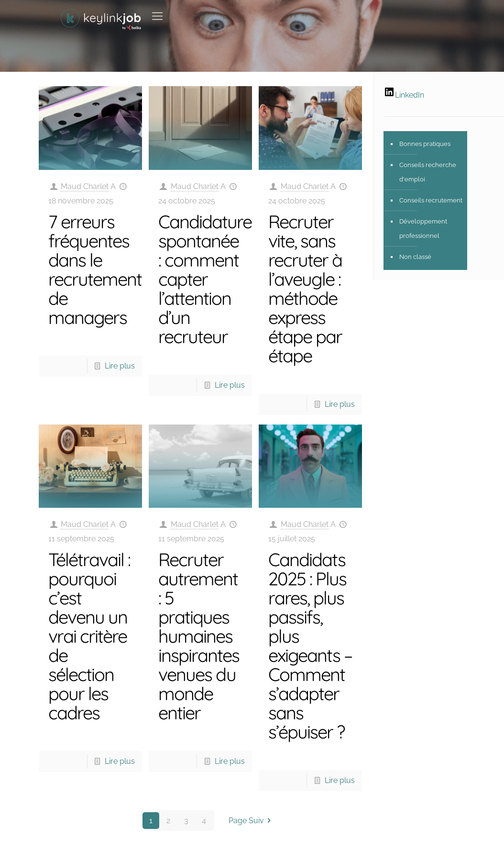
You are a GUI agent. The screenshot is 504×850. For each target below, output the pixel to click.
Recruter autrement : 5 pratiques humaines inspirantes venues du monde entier (199, 636)
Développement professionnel (423, 229)
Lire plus (120, 366)
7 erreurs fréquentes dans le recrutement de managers (95, 269)
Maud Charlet (85, 186)
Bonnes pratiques (425, 144)
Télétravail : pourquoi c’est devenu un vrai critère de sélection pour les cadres (89, 636)
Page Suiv (252, 821)
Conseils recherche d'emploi (428, 172)
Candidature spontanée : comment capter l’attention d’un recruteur (205, 279)
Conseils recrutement (431, 200)
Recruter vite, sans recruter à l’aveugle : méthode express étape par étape (305, 289)
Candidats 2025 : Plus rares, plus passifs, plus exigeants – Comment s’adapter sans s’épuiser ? (310, 646)
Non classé (415, 257)
